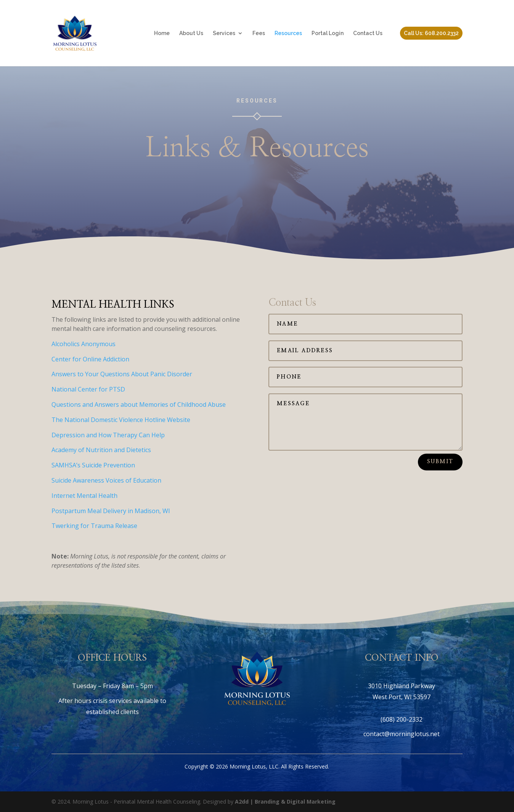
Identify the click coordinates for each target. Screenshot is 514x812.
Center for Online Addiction (90, 359)
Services (224, 33)
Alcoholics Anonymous (84, 344)
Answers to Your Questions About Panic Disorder (122, 374)
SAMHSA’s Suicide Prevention (93, 465)
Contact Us (368, 33)
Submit (440, 462)
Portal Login (328, 33)
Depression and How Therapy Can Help (108, 435)
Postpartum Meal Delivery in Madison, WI (111, 511)
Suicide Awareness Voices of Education (106, 480)
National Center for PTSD (88, 389)
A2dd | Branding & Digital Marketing (285, 802)
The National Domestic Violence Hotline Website (121, 420)
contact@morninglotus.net (402, 734)
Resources (288, 33)
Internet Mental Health (84, 496)
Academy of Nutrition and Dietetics (101, 450)
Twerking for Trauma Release (94, 526)
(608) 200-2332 (402, 719)
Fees (259, 33)
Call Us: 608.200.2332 (431, 33)
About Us (191, 33)
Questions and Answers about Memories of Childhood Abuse (139, 404)
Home (162, 33)
